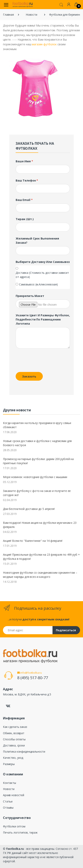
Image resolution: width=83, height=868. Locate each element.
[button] (61, 4)
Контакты (10, 783)
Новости (31, 15)
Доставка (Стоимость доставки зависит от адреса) (42, 275)
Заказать (29, 376)
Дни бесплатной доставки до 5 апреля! (29, 509)
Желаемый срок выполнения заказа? (37, 241)
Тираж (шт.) (25, 219)
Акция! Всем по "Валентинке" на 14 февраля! (33, 541)
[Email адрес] (28, 630)
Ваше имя (24, 161)
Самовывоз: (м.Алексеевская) (38, 284)
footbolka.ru (15, 849)
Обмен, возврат (14, 733)
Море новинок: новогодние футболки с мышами (35, 477)
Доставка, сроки (14, 745)
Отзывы (8, 808)
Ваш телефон (27, 180)
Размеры (9, 764)
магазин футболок (44, 44)
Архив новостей (14, 795)
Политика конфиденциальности (24, 752)
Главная (8, 15)
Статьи (8, 801)
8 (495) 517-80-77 (33, 678)
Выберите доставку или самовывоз (43, 262)
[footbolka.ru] (23, 5)
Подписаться (66, 630)
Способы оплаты (14, 739)
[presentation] (43, 361)
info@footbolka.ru (30, 673)
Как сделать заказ (15, 727)
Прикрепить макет (30, 296)
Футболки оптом (14, 826)
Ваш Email (24, 200)
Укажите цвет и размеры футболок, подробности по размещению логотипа (43, 319)
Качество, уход (13, 758)
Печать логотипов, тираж (20, 832)
